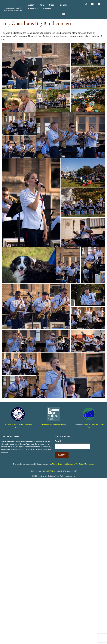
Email (58, 441)
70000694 (49, 471)
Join (42, 5)
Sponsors (33, 9)
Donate (63, 5)
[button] (64, 14)
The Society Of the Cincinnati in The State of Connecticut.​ (73, 464)
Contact (47, 9)
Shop (52, 5)
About (31, 5)
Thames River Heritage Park (52, 425)
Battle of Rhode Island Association (20, 425)
